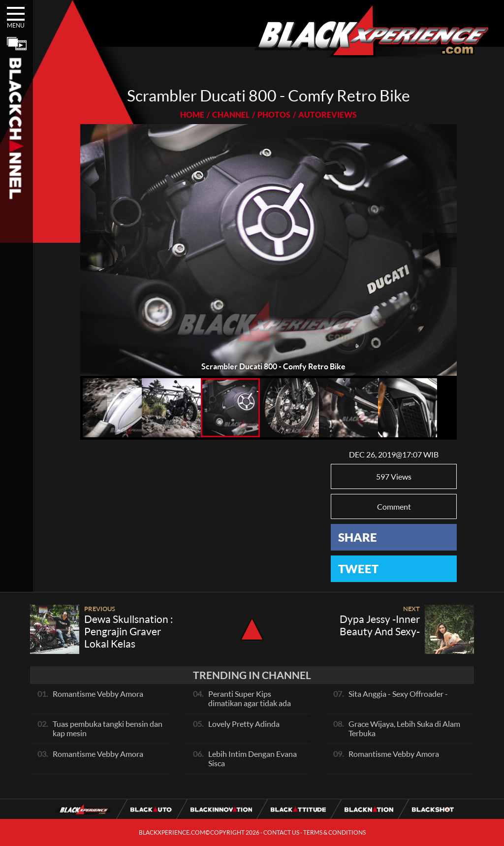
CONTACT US (281, 832)
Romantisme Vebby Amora (98, 694)
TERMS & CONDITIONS (334, 832)
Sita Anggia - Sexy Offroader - (398, 694)
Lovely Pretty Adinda (244, 724)
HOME (192, 114)
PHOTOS (274, 114)
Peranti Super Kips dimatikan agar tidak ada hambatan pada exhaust (250, 703)
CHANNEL (231, 114)
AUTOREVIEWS (328, 114)
